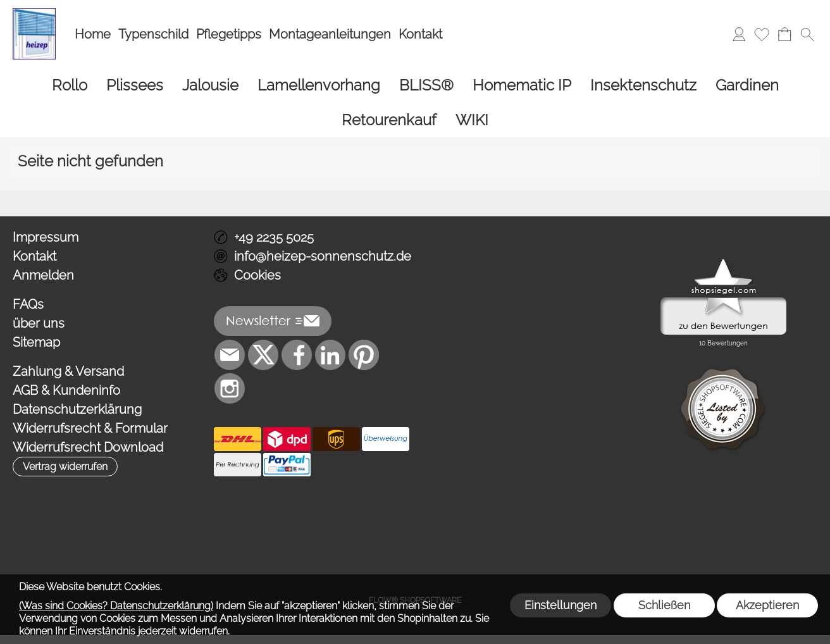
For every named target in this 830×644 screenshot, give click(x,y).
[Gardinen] (747, 85)
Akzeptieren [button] (767, 605)
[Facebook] (297, 355)
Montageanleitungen (330, 34)
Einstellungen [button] (561, 605)
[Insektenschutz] (643, 85)
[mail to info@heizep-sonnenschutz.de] (230, 355)
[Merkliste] (762, 34)
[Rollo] (70, 85)
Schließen (664, 605)
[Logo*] (34, 13)
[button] (807, 34)
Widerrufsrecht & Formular (90, 428)
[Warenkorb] (784, 34)
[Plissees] (135, 85)
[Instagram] (230, 388)
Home (93, 34)
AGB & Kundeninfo (66, 390)
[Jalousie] (210, 85)
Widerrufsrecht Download (88, 447)
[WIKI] (472, 120)
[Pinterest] (364, 355)
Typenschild (153, 34)
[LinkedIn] (330, 355)
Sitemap (36, 342)
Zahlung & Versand (68, 371)
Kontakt (420, 34)
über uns (39, 323)
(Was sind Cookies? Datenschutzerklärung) (116, 606)
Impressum (46, 237)
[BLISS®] (426, 85)
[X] (263, 355)
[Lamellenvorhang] (319, 85)
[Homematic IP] (522, 85)
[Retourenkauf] (389, 120)
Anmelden (43, 275)
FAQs (28, 304)
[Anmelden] (739, 34)
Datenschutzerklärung (77, 409)
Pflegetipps (229, 34)
